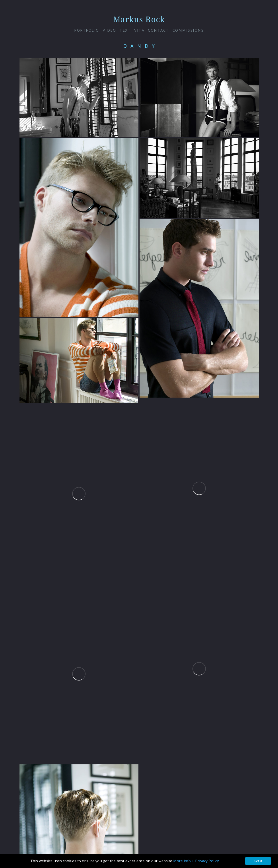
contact (158, 30)
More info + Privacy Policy (196, 861)
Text (125, 30)
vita (139, 30)
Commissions (188, 30)
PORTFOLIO (87, 30)
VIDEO (110, 30)
